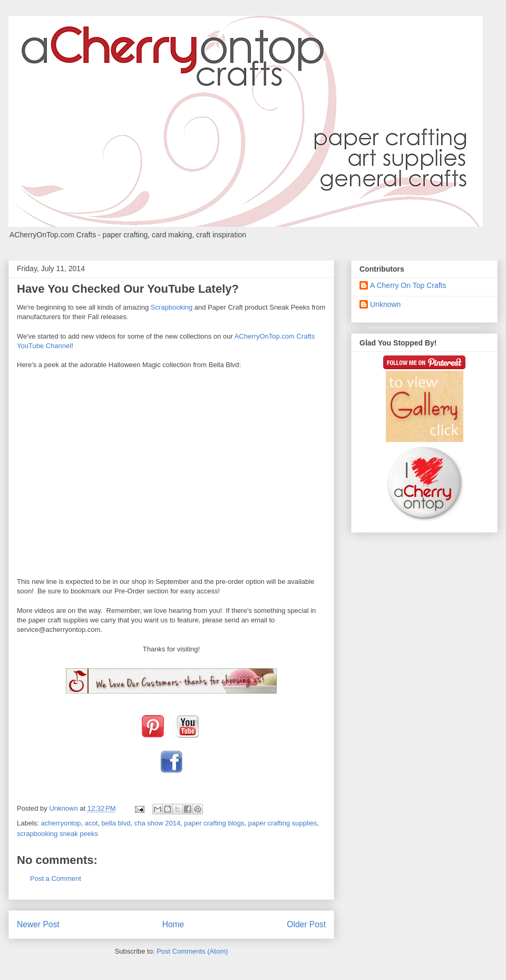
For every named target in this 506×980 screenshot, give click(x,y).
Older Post (306, 924)
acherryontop (61, 823)
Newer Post (38, 924)
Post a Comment (56, 878)
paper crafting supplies (283, 823)
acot (91, 823)
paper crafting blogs (214, 823)
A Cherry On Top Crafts (408, 285)
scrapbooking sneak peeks (57, 834)
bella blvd (116, 823)
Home (173, 924)
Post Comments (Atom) (192, 951)
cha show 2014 (157, 823)
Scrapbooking (172, 307)
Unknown (385, 304)
